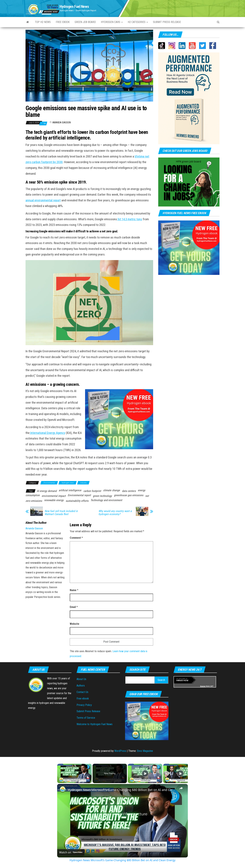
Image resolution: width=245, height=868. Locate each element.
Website (75, 624)
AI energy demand (47, 491)
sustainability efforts (77, 501)
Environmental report (79, 495)
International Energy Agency (47, 433)
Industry (83, 483)
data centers (129, 491)
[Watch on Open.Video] (71, 852)
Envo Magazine (145, 751)
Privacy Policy (84, 705)
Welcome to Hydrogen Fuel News (95, 724)
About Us (81, 679)
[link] (63, 789)
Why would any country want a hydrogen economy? (115, 513)
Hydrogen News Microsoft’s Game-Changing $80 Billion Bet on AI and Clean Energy (122, 790)
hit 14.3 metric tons (130, 219)
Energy (203, 686)
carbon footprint (92, 491)
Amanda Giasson (62, 122)
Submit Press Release (88, 711)
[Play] (145, 773)
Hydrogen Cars (112, 22)
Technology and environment (106, 500)
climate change (112, 490)
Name (74, 590)
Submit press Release (167, 22)
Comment (76, 538)
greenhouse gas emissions (129, 495)
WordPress (120, 751)
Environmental (49, 483)
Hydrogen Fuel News (74, 7)
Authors (81, 686)
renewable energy (54, 500)
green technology (102, 496)
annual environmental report (43, 200)
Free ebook (63, 22)
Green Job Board (85, 22)
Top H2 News (43, 22)
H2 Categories (138, 22)
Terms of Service (86, 718)
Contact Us (82, 692)
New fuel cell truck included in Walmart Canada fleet (61, 513)
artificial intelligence (70, 490)
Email (74, 607)
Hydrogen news (68, 483)
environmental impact (54, 496)
